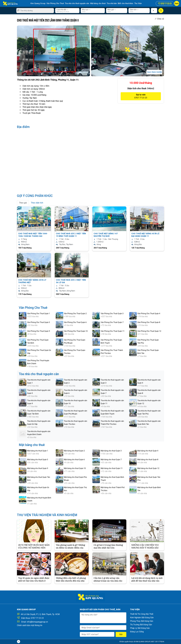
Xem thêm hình (154, 72)
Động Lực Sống (137, 632)
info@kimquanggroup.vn (37, 622)
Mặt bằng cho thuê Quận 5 (38, 460)
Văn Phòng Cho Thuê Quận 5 (39, 322)
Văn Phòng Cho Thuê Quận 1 (39, 314)
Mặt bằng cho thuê (97, 3)
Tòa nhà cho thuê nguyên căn (76, 3)
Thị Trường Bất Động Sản (141, 625)
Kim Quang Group (38, 3)
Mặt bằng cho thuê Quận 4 (148, 451)
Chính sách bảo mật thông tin (30, 625)
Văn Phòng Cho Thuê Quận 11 (113, 331)
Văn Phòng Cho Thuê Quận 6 (75, 322)
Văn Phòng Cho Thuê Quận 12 (149, 331)
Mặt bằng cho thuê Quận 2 (74, 451)
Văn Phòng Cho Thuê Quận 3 (112, 314)
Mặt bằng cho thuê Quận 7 (111, 460)
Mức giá (112, 10)
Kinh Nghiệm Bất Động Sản (142, 618)
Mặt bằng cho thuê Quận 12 (148, 468)
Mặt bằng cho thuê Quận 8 (148, 460)
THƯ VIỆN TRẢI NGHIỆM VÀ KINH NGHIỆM (47, 515)
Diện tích (134, 10)
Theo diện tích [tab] (37, 203)
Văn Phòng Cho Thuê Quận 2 (75, 314)
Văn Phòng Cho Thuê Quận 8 (149, 322)
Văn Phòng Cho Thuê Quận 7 (112, 322)
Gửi (121, 634)
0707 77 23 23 (37, 618)
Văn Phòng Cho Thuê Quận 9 (39, 331)
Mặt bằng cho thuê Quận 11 (112, 468)
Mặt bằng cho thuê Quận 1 (38, 451)
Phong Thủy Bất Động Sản (142, 621)
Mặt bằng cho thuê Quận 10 (75, 468)
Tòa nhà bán (110, 3)
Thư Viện (136, 3)
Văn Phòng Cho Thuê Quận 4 (149, 314)
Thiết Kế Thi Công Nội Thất (142, 614)
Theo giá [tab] (23, 203)
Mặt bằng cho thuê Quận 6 (74, 460)
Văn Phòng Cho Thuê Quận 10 (76, 331)
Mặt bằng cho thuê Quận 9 (38, 468)
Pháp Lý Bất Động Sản (140, 628)
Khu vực (86, 10)
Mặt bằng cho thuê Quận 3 (111, 451)
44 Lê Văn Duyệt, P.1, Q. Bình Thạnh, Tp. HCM (40, 614)
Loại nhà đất (62, 10)
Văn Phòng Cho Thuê (55, 3)
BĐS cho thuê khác (124, 3)
